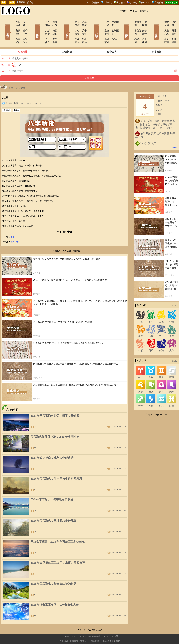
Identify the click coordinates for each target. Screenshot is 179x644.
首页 (11, 79)
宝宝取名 (23, 33)
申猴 (141, 341)
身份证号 (142, 27)
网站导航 (95, 632)
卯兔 (172, 312)
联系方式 (74, 632)
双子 (161, 368)
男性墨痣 (172, 27)
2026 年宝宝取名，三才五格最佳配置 (54, 511)
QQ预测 (130, 33)
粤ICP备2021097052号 (108, 627)
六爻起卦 (42, 27)
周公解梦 (23, 22)
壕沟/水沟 (15, 232)
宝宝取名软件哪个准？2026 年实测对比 (55, 427)
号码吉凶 (122, 28)
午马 (161, 327)
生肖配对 (113, 22)
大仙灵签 (71, 27)
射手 (141, 397)
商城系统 (159, 3)
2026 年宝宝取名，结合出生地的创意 (54, 574)
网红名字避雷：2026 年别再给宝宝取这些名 (58, 532)
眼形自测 (172, 22)
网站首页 (3, 28)
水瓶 (161, 397)
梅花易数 (53, 27)
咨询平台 (145, 3)
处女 (151, 382)
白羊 (141, 368)
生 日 (6, 61)
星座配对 (101, 27)
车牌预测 (131, 27)
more (175, 296)
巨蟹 (172, 368)
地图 (118, 632)
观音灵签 (71, 22)
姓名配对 (101, 33)
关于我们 (64, 632)
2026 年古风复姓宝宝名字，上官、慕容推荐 (58, 553)
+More (175, 138)
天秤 (161, 382)
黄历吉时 (12, 27)
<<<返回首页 (93, 3)
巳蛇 (151, 327)
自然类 (9, 94)
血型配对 (113, 27)
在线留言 (84, 632)
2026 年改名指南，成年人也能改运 (52, 448)
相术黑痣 (152, 28)
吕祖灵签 (71, 33)
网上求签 (63, 28)
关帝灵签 (83, 27)
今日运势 (12, 22)
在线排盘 (33, 28)
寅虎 (161, 312)
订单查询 (108, 3)
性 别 (6, 55)
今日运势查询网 (108, 632)
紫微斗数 (53, 22)
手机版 (21, 2)
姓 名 (6, 49)
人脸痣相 (160, 27)
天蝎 (172, 382)
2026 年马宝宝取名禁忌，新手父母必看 (55, 406)
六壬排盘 (42, 33)
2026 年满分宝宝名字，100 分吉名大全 (55, 595)
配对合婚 (93, 28)
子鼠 (141, 312)
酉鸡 (151, 341)
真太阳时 (133, 3)
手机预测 (131, 22)
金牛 (151, 368)
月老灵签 (83, 22)
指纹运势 (160, 22)
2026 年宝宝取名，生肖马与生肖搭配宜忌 (56, 469)
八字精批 (12, 33)
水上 (12, 228)
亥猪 (172, 341)
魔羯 (151, 397)
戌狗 (161, 341)
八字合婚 (101, 22)
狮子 (141, 382)
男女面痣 (160, 33)
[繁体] (30, 2)
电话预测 (142, 22)
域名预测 (142, 33)
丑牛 (151, 312)
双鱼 (172, 397)
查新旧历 (121, 3)
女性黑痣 (172, 33)
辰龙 (141, 327)
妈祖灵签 (83, 33)
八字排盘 (42, 22)
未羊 (172, 327)
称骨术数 (23, 27)
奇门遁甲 (53, 33)
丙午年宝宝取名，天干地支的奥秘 (52, 490)
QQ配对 (112, 33)
